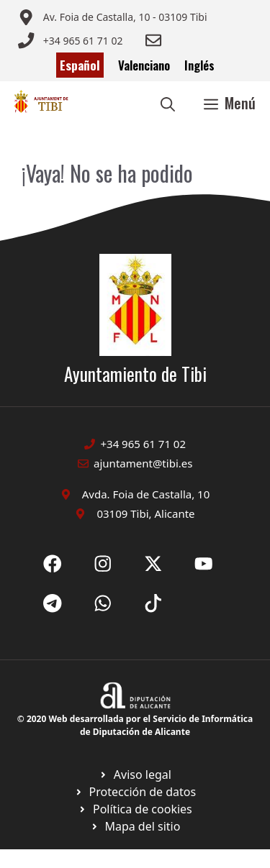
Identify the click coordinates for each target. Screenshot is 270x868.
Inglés (199, 65)
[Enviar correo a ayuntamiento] (112, 17)
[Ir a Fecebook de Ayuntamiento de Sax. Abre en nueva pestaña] (53, 564)
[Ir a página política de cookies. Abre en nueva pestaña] (135, 792)
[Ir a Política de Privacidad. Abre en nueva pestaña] (135, 775)
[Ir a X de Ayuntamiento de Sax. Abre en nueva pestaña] (103, 564)
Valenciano (144, 65)
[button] (168, 103)
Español (80, 65)
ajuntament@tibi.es (143, 463)
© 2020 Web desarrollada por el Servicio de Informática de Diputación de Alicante (135, 725)
